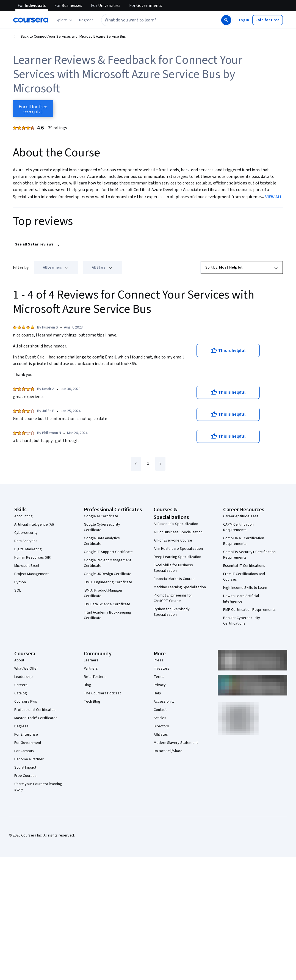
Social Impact (25, 768)
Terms (159, 677)
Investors (161, 669)
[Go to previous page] (136, 464)
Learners (91, 660)
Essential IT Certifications (244, 566)
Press (158, 660)
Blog (88, 685)
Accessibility (164, 702)
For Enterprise (26, 735)
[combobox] (155, 20)
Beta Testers (95, 677)
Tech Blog (92, 702)
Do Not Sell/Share (168, 751)
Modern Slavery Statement (176, 743)
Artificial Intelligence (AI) (34, 524)
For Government (28, 743)
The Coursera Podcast (102, 693)
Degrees (21, 726)
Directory (161, 726)
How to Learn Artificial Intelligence (241, 599)
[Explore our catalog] (64, 20)
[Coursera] (31, 20)
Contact (160, 710)
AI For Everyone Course (173, 540)
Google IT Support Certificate (108, 552)
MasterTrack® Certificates (36, 718)
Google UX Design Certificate (108, 574)
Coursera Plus (26, 702)
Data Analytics (26, 541)
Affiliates (161, 735)
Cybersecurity (26, 533)
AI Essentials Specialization (176, 524)
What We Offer (26, 669)
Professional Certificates (35, 710)
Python (20, 582)
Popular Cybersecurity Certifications (242, 621)
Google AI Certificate (101, 516)
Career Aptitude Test (241, 516)
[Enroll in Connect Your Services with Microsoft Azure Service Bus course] (33, 109)
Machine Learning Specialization (180, 587)
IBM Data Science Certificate (107, 604)
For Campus (24, 751)
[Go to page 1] (148, 464)
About (19, 660)
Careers (21, 685)
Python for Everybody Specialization (172, 612)
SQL (18, 590)
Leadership (23, 677)
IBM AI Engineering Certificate (108, 582)
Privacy (160, 685)
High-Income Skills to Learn (245, 588)
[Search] (226, 20)
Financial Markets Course (174, 579)
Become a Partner (29, 759)
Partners (91, 669)
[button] (86, 20)
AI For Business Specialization (178, 532)
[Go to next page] (160, 464)
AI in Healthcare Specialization (178, 549)
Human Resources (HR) (33, 557)
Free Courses (25, 776)
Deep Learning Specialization (177, 557)
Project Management (31, 574)
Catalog (21, 693)
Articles (160, 718)
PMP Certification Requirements (249, 610)
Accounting (23, 516)
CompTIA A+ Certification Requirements (244, 541)
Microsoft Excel (27, 566)
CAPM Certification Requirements (238, 527)
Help (157, 693)
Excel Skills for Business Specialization (173, 568)
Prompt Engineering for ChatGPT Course (173, 598)
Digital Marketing (28, 549)
